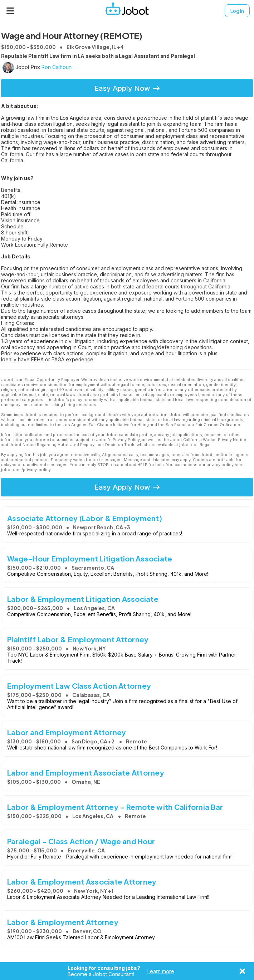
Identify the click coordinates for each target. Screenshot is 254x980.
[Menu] (10, 11)
